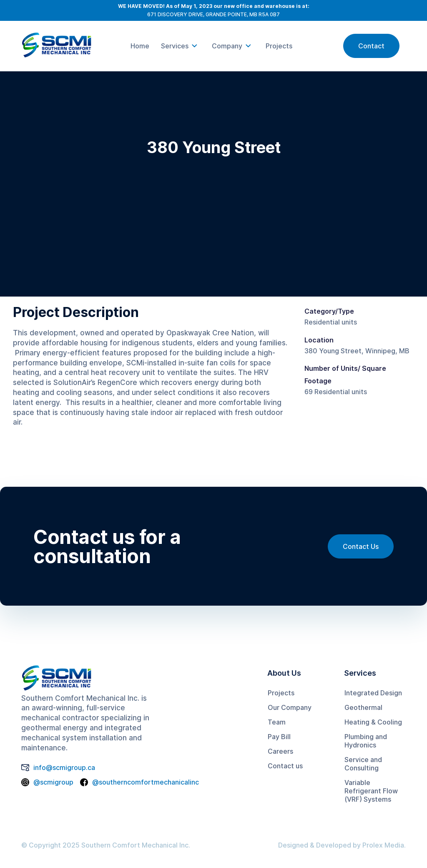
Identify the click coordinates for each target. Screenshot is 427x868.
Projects (281, 693)
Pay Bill (279, 737)
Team (277, 722)
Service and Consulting (363, 764)
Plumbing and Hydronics (366, 741)
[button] (181, 46)
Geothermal (363, 707)
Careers (280, 751)
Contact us (285, 766)
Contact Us (361, 546)
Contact (371, 46)
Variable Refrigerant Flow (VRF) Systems (371, 791)
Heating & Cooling (373, 722)
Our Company (290, 707)
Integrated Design (373, 693)
